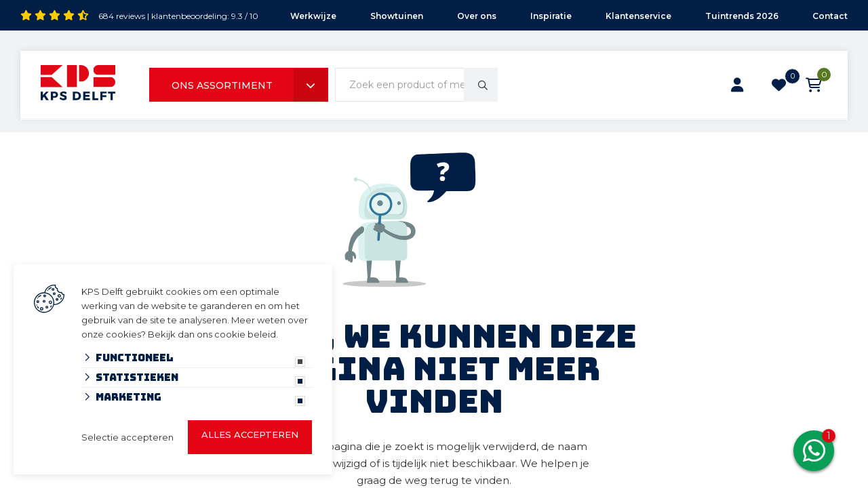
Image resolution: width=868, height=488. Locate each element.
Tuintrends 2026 (742, 16)
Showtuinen (397, 16)
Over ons (477, 16)
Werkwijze (313, 16)
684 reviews (122, 16)
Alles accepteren (250, 434)
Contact (830, 16)
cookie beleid (245, 334)
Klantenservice (638, 16)
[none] (481, 85)
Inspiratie (551, 16)
